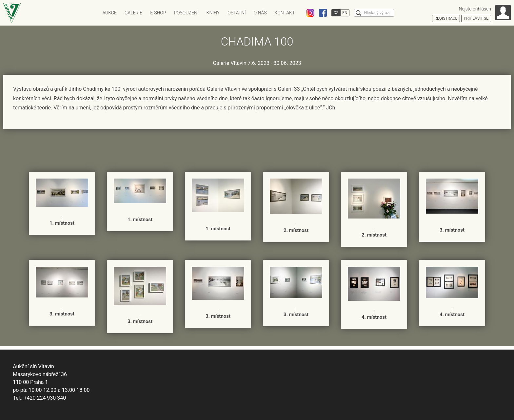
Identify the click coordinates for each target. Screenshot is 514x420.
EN (345, 13)
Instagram (310, 13)
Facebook (323, 13)
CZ (336, 13)
